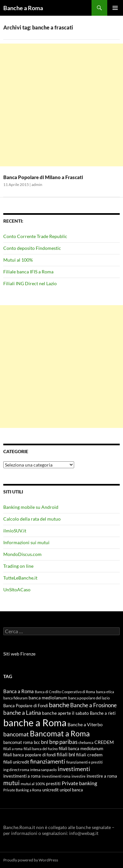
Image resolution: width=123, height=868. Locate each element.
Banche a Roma (23, 8)
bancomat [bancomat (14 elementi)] (16, 734)
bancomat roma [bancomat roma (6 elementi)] (18, 742)
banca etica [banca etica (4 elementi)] (105, 692)
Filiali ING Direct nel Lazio (30, 283)
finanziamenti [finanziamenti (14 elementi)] (48, 761)
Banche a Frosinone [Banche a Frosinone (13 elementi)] (93, 705)
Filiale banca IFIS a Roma (28, 272)
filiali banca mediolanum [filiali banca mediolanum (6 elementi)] (81, 748)
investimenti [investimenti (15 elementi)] (74, 769)
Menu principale (115, 8)
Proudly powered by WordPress (31, 860)
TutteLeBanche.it (20, 578)
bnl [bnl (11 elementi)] (45, 742)
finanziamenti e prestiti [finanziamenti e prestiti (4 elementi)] (84, 762)
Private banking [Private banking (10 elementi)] (79, 783)
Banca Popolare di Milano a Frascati (43, 177)
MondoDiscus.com (22, 554)
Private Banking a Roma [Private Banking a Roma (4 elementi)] (22, 790)
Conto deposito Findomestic (32, 248)
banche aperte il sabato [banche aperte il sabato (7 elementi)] (65, 713)
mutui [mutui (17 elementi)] (11, 783)
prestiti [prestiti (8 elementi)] (53, 783)
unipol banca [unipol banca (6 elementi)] (71, 790)
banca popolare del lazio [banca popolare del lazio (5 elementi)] (89, 698)
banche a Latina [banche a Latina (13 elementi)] (22, 713)
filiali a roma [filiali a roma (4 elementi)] (13, 749)
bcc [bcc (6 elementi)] (37, 742)
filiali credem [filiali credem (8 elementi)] (89, 755)
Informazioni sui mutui (26, 542)
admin (37, 185)
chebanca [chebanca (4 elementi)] (86, 742)
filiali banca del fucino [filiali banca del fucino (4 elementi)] (41, 749)
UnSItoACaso (17, 590)
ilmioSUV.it (15, 531)
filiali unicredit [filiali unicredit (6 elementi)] (16, 762)
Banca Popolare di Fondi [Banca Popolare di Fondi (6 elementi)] (26, 706)
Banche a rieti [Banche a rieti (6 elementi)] (103, 713)
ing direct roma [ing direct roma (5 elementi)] (16, 770)
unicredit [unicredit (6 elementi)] (51, 790)
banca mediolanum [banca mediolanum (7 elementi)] (48, 698)
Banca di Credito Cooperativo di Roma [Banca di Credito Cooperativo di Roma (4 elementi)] (65, 692)
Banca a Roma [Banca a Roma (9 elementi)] (19, 691)
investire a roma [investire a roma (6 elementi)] (102, 776)
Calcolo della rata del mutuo (32, 519)
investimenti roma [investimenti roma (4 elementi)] (56, 776)
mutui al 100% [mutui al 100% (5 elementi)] (33, 784)
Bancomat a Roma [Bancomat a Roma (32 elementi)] (60, 733)
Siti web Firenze (19, 654)
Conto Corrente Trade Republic (35, 236)
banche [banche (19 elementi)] (59, 705)
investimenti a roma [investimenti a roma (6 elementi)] (22, 776)
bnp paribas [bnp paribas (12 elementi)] (63, 742)
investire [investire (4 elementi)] (79, 776)
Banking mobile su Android (31, 507)
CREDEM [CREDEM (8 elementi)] (104, 742)
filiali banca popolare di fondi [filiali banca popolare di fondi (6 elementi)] (30, 755)
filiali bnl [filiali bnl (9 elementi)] (66, 754)
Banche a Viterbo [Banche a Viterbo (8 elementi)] (85, 724)
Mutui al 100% (18, 260)
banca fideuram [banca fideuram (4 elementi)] (15, 698)
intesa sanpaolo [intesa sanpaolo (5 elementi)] (43, 770)
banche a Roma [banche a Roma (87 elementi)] (35, 722)
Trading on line (18, 566)
